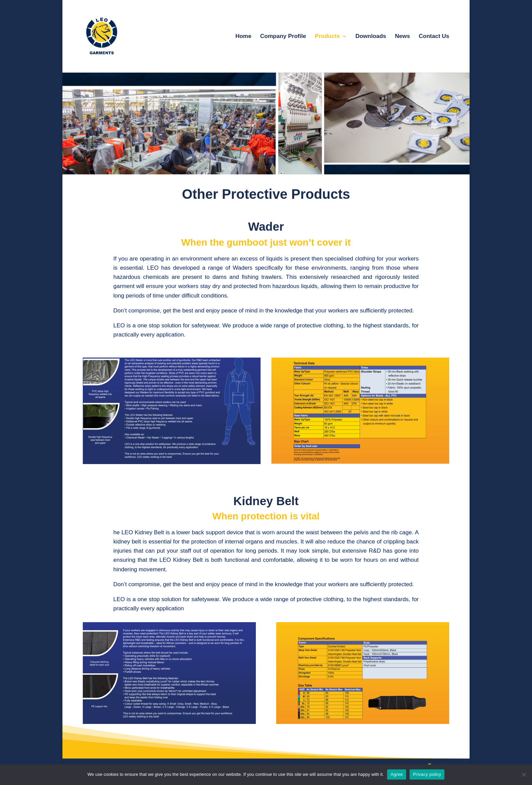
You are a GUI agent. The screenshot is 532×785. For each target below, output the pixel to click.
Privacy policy (427, 774)
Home (243, 37)
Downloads (371, 37)
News (402, 37)
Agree (397, 774)
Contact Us (434, 37)
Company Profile (283, 37)
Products (327, 37)
